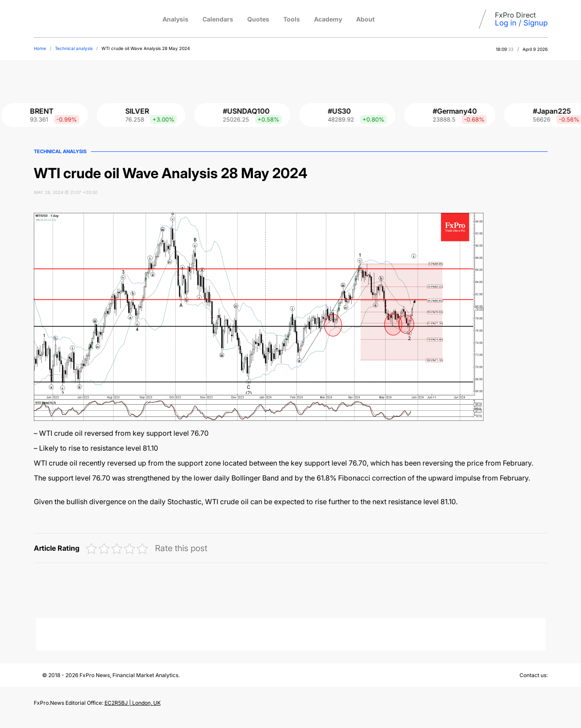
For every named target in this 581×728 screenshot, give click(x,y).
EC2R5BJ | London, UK (133, 703)
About (365, 19)
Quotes (258, 19)
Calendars (218, 19)
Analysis (175, 19)
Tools (292, 19)
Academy (328, 19)
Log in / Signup (521, 23)
